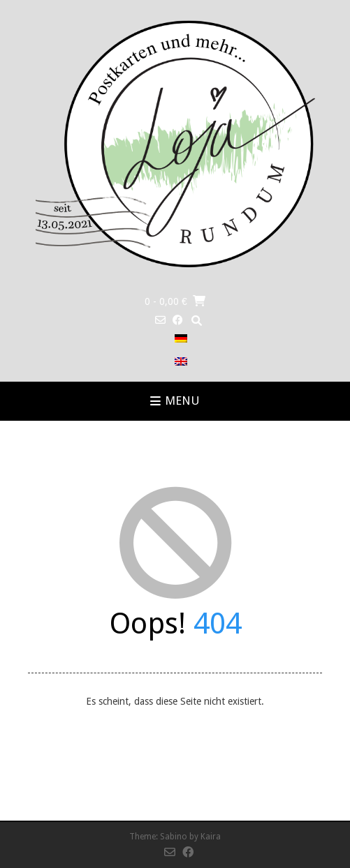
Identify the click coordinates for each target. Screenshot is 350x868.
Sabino (174, 837)
